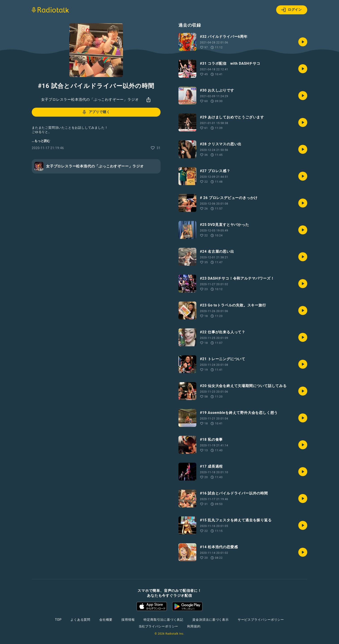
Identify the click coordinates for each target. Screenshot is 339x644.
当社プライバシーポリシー (159, 626)
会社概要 (106, 620)
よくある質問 (80, 620)
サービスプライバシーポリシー (261, 620)
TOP (58, 620)
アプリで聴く (96, 112)
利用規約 (194, 626)
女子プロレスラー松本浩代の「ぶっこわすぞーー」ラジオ (90, 99)
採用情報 (128, 620)
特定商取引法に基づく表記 (163, 620)
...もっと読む (41, 141)
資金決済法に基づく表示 (211, 620)
